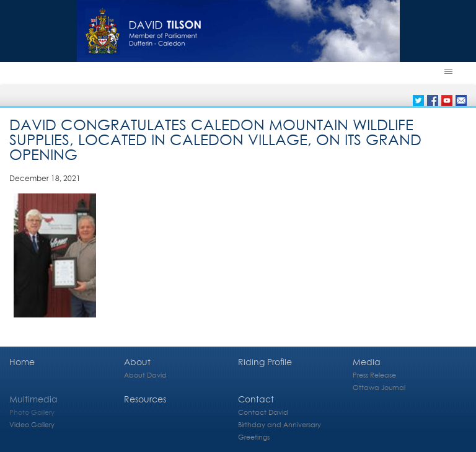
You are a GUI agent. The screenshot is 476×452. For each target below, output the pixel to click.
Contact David (263, 412)
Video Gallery (32, 424)
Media (367, 362)
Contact (256, 399)
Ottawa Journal (379, 387)
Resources (145, 399)
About (137, 362)
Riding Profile (265, 362)
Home (22, 362)
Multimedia (33, 399)
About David (145, 375)
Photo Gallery (32, 412)
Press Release (374, 375)
